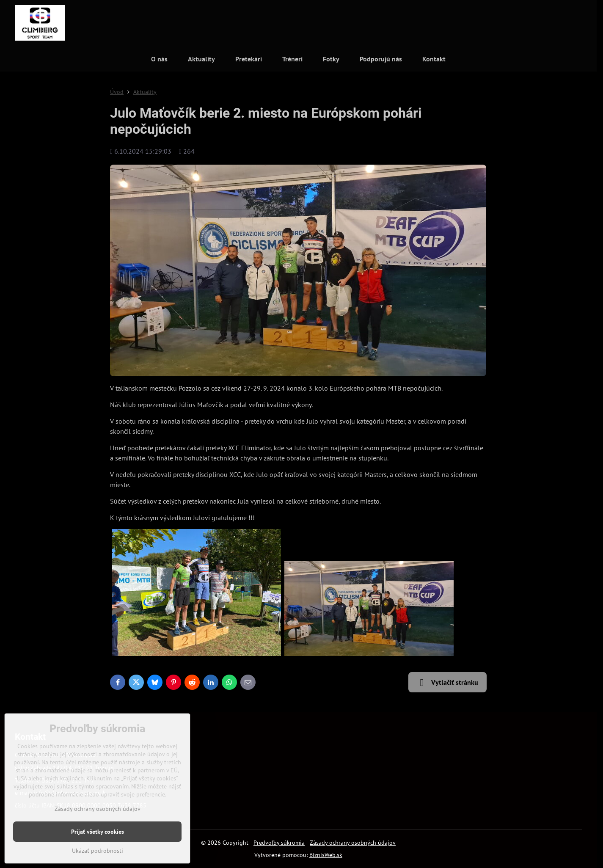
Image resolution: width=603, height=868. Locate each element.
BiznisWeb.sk (326, 855)
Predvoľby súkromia (279, 843)
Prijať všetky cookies (98, 832)
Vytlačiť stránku (447, 683)
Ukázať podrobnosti (98, 851)
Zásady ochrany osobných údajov (353, 843)
